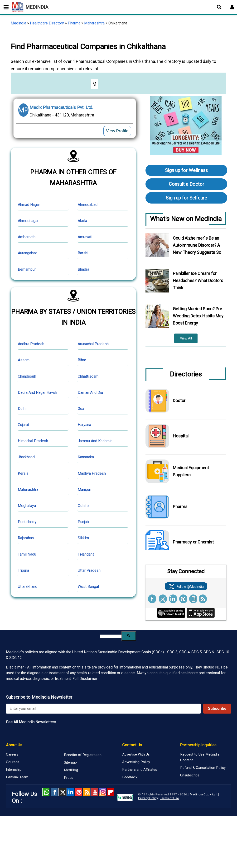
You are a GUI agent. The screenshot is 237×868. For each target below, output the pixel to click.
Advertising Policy (136, 762)
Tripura (23, 570)
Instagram (102, 792)
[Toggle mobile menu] (5, 7)
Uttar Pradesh (89, 570)
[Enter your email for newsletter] (103, 709)
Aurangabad (28, 253)
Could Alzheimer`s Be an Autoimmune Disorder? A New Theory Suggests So (197, 245)
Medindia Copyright (204, 794)
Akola (82, 221)
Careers (12, 754)
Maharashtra (94, 23)
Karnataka (86, 457)
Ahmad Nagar (29, 205)
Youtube (94, 792)
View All (186, 338)
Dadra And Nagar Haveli (37, 392)
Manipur (84, 490)
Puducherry (27, 522)
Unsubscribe (190, 775)
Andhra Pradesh (31, 344)
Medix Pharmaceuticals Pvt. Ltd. (61, 107)
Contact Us (132, 745)
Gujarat (23, 425)
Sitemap (70, 762)
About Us (14, 745)
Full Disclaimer (85, 679)
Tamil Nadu (27, 554)
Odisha (84, 506)
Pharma (74, 23)
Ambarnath (27, 237)
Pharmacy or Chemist (193, 542)
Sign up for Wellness (186, 170)
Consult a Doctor (186, 184)
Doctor (179, 401)
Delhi (22, 409)
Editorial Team (17, 777)
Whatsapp (46, 792)
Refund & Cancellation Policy (203, 768)
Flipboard (110, 792)
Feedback (130, 777)
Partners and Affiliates (140, 770)
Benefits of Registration (83, 755)
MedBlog (71, 770)
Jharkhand (26, 457)
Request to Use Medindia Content (200, 757)
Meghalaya (27, 506)
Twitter (62, 792)
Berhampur (27, 269)
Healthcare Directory (47, 23)
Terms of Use (169, 798)
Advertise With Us (136, 754)
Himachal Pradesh (33, 441)
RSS (86, 792)
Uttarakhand (28, 587)
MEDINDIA (30, 7)
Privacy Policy (148, 798)
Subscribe (217, 708)
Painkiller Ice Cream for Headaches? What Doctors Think (198, 281)
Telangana (86, 554)
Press (69, 778)
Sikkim (83, 538)
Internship (14, 770)
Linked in (70, 792)
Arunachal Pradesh (93, 344)
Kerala (23, 473)
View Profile (117, 131)
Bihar (82, 360)
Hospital (181, 436)
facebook (54, 792)
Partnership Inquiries (198, 745)
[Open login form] (232, 7)
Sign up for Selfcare (186, 198)
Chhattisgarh (88, 376)
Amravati (85, 237)
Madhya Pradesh (92, 473)
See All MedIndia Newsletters (31, 722)
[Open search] (219, 7)
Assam (24, 360)
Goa (81, 409)
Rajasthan (26, 538)
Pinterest (78, 792)
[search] (111, 636)
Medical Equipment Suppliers (191, 471)
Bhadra (83, 269)
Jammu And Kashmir (95, 441)
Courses (13, 762)
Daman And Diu (90, 392)
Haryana (84, 425)
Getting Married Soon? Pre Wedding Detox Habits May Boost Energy (198, 316)
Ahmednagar (28, 221)
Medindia (18, 23)
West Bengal (88, 587)
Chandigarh (27, 376)
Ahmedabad (88, 205)
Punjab (83, 522)
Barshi (83, 253)
